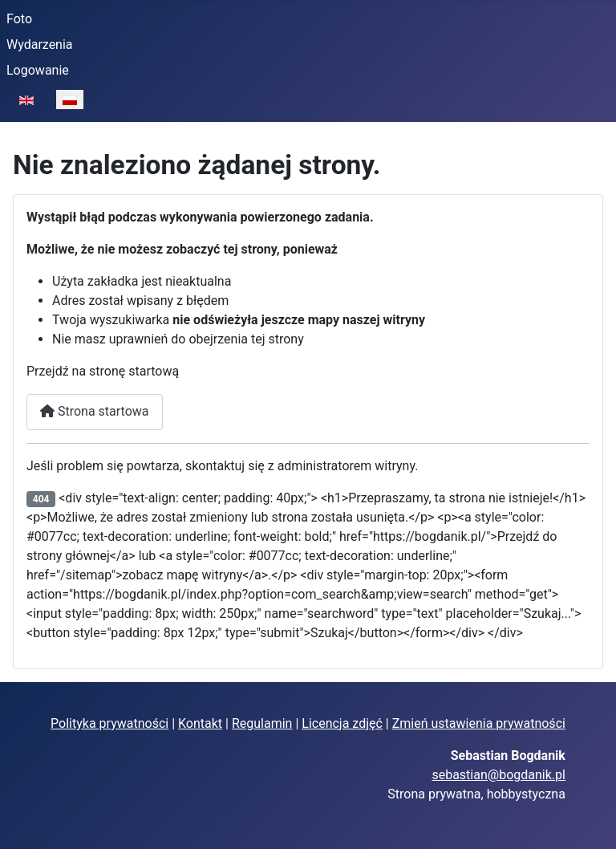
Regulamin (262, 723)
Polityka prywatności (109, 723)
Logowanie (38, 70)
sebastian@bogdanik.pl (498, 775)
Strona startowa (95, 411)
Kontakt (200, 723)
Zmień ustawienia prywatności (479, 723)
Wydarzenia (40, 45)
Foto (19, 19)
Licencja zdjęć (342, 723)
